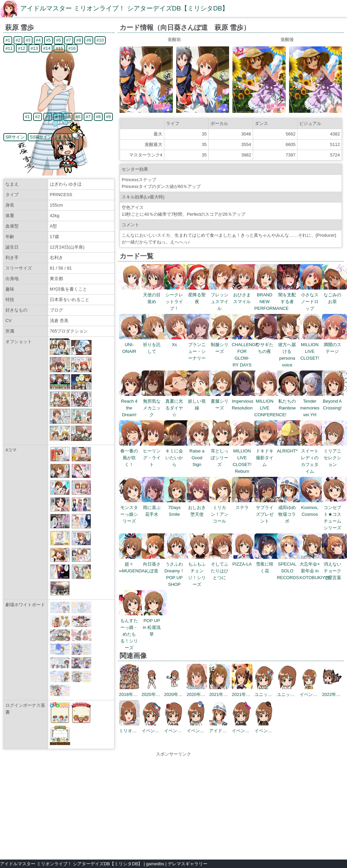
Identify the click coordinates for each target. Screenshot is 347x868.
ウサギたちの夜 (267, 345)
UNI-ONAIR (132, 345)
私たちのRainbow (290, 401)
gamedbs (155, 864)
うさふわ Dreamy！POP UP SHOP (177, 571)
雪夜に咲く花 (267, 564)
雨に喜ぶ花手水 (154, 507)
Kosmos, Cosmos (312, 507)
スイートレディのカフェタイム (312, 458)
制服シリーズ (222, 345)
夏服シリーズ (222, 401)
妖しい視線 (199, 401)
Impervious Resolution (244, 401)
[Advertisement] (173, 805)
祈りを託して (154, 345)
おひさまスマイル (244, 295)
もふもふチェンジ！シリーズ (199, 571)
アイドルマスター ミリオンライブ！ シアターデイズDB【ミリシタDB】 (124, 8)
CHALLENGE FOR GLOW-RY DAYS (245, 351)
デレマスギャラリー (188, 864)
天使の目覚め (154, 295)
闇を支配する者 (290, 295)
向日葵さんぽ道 (154, 564)
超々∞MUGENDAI (132, 564)
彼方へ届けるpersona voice (290, 351)
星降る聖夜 (199, 295)
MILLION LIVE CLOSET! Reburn (244, 458)
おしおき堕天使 (199, 507)
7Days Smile (177, 507)
